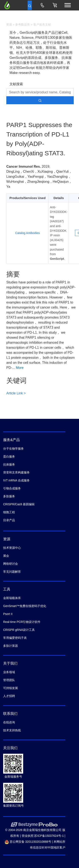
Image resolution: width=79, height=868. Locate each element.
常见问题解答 (12, 572)
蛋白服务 (9, 457)
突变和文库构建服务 (16, 472)
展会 (6, 556)
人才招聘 (9, 696)
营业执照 (28, 836)
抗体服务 (9, 464)
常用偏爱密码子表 (15, 638)
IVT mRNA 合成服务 (16, 480)
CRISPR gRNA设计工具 (19, 630)
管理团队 (9, 680)
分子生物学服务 (13, 449)
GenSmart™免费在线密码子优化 (25, 606)
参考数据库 (23, 24)
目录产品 (9, 520)
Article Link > (16, 393)
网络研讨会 (11, 564)
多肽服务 (9, 496)
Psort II (8, 614)
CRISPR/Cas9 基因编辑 (19, 504)
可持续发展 (11, 688)
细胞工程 (9, 512)
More (20, 368)
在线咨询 (9, 722)
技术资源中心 (12, 548)
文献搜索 (16, 84)
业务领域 (9, 672)
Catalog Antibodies (27, 233)
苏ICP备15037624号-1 (49, 836)
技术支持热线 (12, 730)
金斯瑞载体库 (12, 598)
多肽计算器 (11, 646)
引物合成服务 (12, 488)
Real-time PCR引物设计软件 (22, 622)
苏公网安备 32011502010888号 (28, 842)
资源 (9, 24)
